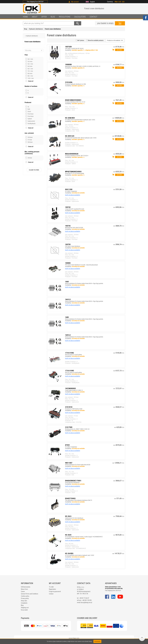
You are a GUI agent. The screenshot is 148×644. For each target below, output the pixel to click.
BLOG (53, 17)
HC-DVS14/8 (70, 136)
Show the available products (96, 40)
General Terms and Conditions (30, 594)
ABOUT (35, 17)
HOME (25, 17)
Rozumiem (97, 641)
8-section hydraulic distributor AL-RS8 (75, 84)
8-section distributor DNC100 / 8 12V (75, 102)
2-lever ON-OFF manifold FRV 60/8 (75, 209)
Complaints (24, 603)
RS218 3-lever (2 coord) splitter (73, 355)
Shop (26, 29)
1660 (67, 282)
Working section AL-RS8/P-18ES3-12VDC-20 (77, 429)
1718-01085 (69, 371)
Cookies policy (25, 596)
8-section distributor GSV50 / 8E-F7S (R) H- (77, 156)
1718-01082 (69, 353)
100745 (68, 226)
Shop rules (24, 601)
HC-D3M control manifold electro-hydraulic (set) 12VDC (80, 120)
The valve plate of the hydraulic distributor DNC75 (79, 500)
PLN (116, 2)
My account (75, 2)
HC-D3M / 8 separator (71, 191)
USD (123, 2)
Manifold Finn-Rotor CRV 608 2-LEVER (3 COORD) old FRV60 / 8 (83, 66)
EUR (120, 2)
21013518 (69, 407)
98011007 (69, 463)
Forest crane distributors (53, 29)
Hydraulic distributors (36, 29)
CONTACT (93, 17)
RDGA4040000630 (72, 154)
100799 (68, 244)
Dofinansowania (26, 587)
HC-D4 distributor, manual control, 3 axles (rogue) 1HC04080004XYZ (84, 537)
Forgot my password (55, 591)
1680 (67, 317)
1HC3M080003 (70, 388)
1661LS (68, 299)
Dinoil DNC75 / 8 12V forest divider (75, 173)
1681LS (68, 335)
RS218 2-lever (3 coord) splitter (73, 372)
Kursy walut (24, 610)
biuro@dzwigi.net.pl (86, 602)
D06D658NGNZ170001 (73, 481)
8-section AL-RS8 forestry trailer (74, 409)
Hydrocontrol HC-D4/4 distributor (74, 518)
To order (51, 587)
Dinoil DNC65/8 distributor (72, 482)
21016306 (69, 82)
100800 (68, 263)
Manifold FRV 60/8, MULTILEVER (74, 228)
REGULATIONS (65, 17)
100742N (68, 47)
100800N (68, 64)
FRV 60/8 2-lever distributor (73, 246)
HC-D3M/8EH (70, 118)
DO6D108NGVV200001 (73, 100)
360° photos (81, 40)
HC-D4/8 (68, 535)
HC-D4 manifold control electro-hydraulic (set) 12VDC (80, 555)
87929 (67, 445)
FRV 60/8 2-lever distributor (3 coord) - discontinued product (81, 265)
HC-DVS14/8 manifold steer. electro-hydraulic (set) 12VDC (81, 138)
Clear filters (34, 170)
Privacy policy (25, 598)
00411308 (69, 189)
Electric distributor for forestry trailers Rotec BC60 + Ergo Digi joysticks (84, 283)
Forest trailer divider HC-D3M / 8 (74, 390)
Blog (22, 605)
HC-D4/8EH (69, 553)
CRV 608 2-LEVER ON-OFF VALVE (74, 49)
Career (23, 591)
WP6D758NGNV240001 (73, 172)
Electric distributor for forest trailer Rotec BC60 (78, 465)
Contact (51, 594)
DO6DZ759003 (70, 498)
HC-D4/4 (68, 516)
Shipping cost (25, 608)
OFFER (44, 17)
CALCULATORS (80, 17)
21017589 (69, 427)
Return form (24, 589)
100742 (68, 207)
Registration (52, 589)
